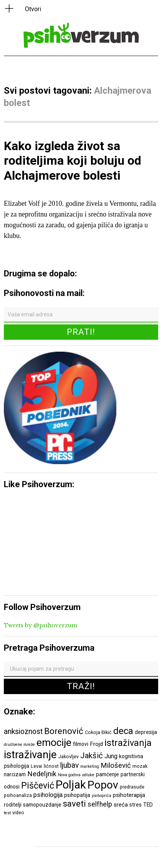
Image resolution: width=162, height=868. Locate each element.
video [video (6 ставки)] (18, 813)
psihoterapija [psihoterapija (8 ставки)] (129, 795)
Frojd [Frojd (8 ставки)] (96, 744)
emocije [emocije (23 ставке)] (54, 742)
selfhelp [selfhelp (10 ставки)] (100, 804)
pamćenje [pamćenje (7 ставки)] (107, 774)
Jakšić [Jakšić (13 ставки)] (92, 756)
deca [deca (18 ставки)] (123, 731)
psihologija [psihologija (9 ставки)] (48, 795)
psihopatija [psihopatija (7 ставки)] (77, 795)
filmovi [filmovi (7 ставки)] (81, 744)
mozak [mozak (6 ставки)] (140, 766)
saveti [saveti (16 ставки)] (74, 804)
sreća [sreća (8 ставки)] (121, 805)
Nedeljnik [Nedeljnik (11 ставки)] (42, 774)
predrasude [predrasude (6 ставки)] (132, 787)
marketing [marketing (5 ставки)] (90, 766)
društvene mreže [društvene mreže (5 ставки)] (19, 745)
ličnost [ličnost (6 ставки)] (51, 766)
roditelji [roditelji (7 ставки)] (13, 805)
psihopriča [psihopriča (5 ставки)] (102, 796)
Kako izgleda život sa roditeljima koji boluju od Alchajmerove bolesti (73, 161)
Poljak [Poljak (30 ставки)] (71, 785)
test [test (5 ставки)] (7, 813)
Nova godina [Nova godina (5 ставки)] (69, 775)
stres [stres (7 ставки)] (136, 805)
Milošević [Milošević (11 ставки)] (116, 765)
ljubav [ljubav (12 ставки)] (69, 765)
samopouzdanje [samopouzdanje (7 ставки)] (42, 805)
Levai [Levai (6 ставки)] (36, 766)
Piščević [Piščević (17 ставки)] (38, 785)
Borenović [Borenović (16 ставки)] (64, 731)
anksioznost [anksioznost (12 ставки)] (23, 732)
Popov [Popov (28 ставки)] (103, 785)
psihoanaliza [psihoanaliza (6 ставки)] (18, 795)
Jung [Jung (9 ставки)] (111, 756)
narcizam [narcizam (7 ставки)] (15, 774)
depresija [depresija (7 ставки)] (146, 732)
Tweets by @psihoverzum (40, 625)
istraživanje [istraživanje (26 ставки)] (30, 755)
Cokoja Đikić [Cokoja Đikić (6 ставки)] (98, 732)
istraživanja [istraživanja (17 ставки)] (128, 743)
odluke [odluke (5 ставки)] (88, 775)
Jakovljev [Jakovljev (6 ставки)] (69, 756)
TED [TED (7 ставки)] (148, 805)
